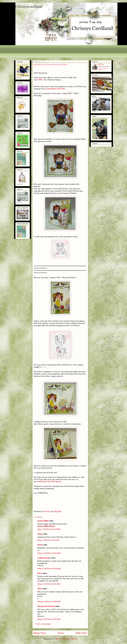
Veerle (40, 534)
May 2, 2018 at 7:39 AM (49, 602)
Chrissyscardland (29, 6)
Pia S (40, 573)
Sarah (40, 545)
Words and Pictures (46, 606)
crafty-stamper (44, 558)
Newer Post (40, 633)
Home (61, 633)
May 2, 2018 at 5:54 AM (49, 553)
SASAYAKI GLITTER (56, 89)
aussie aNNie (43, 521)
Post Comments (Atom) (67, 639)
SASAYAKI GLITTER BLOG (49, 482)
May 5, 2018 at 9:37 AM (49, 619)
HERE (40, 80)
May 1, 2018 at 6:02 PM (49, 529)
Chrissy (102, 64)
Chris (40, 589)
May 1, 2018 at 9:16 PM (48, 540)
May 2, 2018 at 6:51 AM (49, 584)
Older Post (81, 633)
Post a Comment (43, 624)
